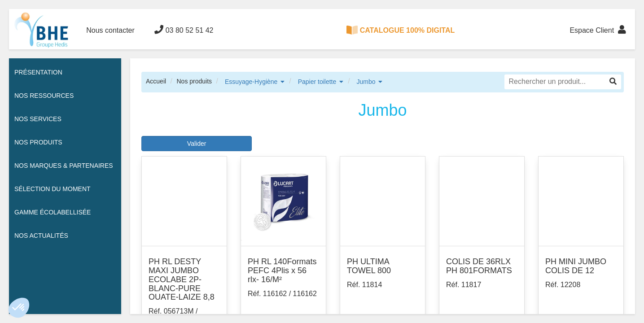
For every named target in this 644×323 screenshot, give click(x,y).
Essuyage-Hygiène (251, 82)
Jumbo (366, 82)
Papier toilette (317, 82)
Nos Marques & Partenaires (64, 166)
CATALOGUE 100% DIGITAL (401, 30)
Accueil (156, 81)
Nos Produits (38, 142)
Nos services (38, 119)
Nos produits (194, 81)
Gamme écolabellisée (53, 212)
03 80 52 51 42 (184, 30)
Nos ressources (44, 96)
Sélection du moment (53, 189)
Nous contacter (110, 30)
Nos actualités (41, 236)
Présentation (38, 72)
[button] (19, 308)
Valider (197, 144)
